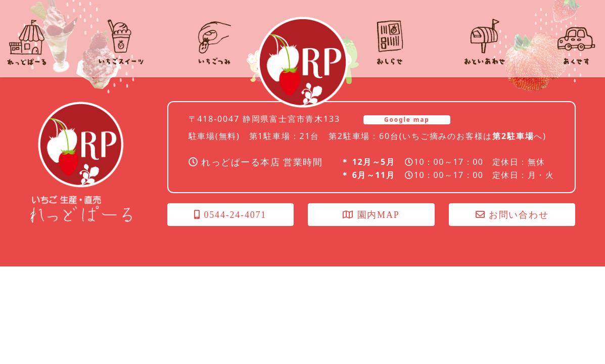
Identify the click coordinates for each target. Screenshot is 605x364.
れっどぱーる (303, 62)
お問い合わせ (512, 215)
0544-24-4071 (230, 215)
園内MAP (371, 215)
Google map (407, 120)
